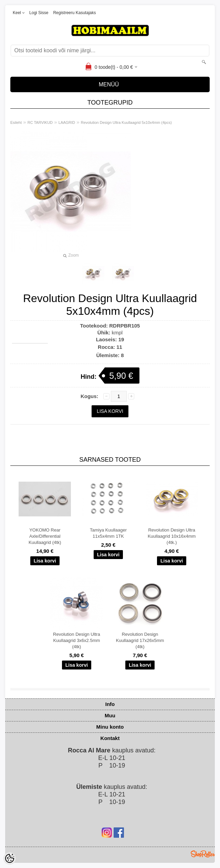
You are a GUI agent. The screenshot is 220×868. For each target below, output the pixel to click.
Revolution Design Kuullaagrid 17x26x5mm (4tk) (140, 640)
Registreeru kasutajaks (74, 13)
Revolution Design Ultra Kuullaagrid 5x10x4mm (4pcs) (126, 122)
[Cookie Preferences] (10, 858)
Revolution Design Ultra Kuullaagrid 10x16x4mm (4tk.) (172, 536)
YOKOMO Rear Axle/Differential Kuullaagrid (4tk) (45, 536)
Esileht (16, 122)
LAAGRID (67, 122)
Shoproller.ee (203, 854)
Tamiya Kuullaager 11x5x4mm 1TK (108, 533)
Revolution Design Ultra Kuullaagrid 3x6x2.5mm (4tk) (77, 640)
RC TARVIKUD (40, 122)
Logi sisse (39, 13)
